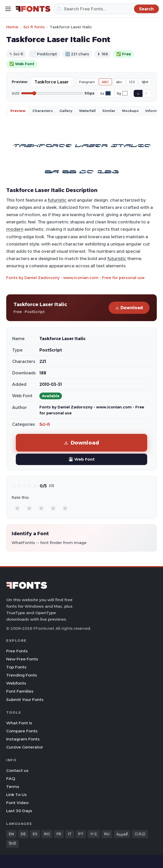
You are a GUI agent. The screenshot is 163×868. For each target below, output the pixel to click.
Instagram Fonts (23, 739)
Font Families (20, 691)
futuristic (57, 200)
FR (59, 834)
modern (15, 229)
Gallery (66, 111)
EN (11, 834)
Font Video (17, 803)
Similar (109, 111)
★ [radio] (17, 508)
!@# (145, 82)
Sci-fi (45, 424)
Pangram (87, 82)
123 (132, 82)
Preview (18, 111)
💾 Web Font (81, 459)
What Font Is (19, 723)
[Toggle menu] (8, 9)
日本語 (140, 834)
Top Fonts (16, 667)
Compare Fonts (22, 731)
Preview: (20, 82)
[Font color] (108, 93)
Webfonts (16, 683)
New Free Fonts (22, 659)
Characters (42, 111)
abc (119, 82)
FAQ (11, 778)
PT (81, 834)
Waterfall (87, 111)
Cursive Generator (25, 747)
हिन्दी (12, 844)
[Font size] (52, 93)
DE (23, 834)
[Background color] (125, 93)
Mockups (130, 111)
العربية (122, 834)
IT (70, 834)
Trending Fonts (22, 675)
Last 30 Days (19, 811)
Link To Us (16, 795)
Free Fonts (17, 651)
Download (129, 308)
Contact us (17, 770)
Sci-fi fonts (34, 27)
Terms (13, 787)
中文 (94, 834)
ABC (105, 82)
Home (12, 27)
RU (107, 834)
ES (35, 834)
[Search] (107, 9)
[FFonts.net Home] (33, 9)
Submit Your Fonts (25, 700)
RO (47, 834)
